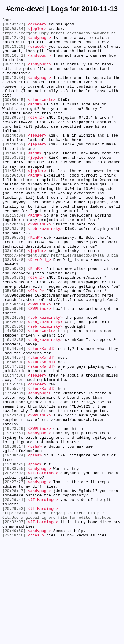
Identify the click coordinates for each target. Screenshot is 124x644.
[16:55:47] (14, 463)
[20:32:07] (14, 623)
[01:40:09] (14, 159)
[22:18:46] (14, 639)
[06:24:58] (14, 378)
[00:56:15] (14, 116)
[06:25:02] (14, 383)
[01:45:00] (14, 180)
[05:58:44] (14, 362)
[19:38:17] (14, 532)
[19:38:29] (14, 554)
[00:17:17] (14, 74)
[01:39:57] (14, 138)
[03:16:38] (14, 298)
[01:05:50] (14, 122)
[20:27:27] (14, 575)
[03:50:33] (14, 319)
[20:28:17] (14, 586)
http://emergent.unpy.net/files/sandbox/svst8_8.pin (60, 303)
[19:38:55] (14, 559)
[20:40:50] (14, 634)
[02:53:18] (14, 271)
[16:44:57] (14, 426)
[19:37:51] (14, 516)
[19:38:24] (14, 543)
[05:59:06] (14, 367)
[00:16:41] (14, 63)
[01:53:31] (14, 186)
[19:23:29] (14, 511)
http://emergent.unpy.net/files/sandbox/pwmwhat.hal (60, 36)
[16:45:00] (14, 431)
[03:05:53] (14, 282)
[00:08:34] (14, 31)
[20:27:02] (14, 564)
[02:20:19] (14, 266)
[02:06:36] (14, 207)
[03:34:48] (14, 308)
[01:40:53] (14, 170)
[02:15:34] (14, 255)
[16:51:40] (14, 458)
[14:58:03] (14, 394)
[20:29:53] (14, 607)
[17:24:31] (14, 468)
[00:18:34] (14, 90)
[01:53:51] (14, 202)
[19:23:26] (14, 495)
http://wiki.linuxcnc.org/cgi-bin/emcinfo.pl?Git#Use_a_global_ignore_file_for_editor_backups (57, 615)
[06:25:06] (14, 388)
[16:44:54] (14, 415)
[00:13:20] (14, 52)
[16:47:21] (14, 436)
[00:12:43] (14, 42)
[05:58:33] (14, 330)
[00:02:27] (14, 26)
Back (7, 20)
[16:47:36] (14, 447)
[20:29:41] (14, 596)
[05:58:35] (14, 346)
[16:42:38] (14, 404)
